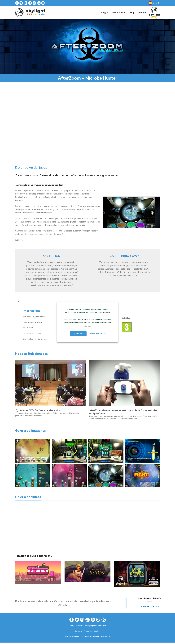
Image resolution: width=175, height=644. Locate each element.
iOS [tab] (20, 303)
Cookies (97, 632)
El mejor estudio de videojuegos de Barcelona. (87, 627)
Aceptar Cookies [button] (78, 334)
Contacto (78, 632)
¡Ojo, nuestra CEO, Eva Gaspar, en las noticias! (39, 412)
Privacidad (88, 632)
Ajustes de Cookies (97, 334)
